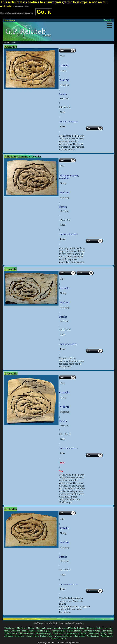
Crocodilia (64, 392)
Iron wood (19, 636)
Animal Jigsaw (43, 631)
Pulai (110, 633)
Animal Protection (12, 631)
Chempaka (9, 636)
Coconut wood (32, 636)
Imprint (63, 623)
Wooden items (107, 636)
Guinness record (72, 633)
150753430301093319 (68, 448)
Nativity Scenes (59, 631)
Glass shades (79, 636)
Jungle (83, 633)
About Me (47, 623)
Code (63, 112)
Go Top (37, 623)
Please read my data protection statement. (16, 13)
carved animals (54, 628)
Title (62, 56)
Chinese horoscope (43, 633)
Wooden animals (26, 633)
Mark (62, 50)
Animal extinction (105, 628)
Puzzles (63, 94)
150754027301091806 (68, 234)
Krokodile (64, 66)
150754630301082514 (68, 584)
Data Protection (76, 623)
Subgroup (65, 85)
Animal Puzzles (28, 631)
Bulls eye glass (47, 636)
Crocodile (64, 288)
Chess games (93, 633)
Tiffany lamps (11, 633)
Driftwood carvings (91, 631)
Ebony (104, 633)
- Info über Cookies (21, 7)
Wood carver (10, 628)
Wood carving (93, 636)
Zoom (80, 273)
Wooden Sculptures (63, 636)
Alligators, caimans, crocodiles (69, 177)
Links (56, 623)
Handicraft (22, 628)
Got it (44, 12)
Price (63, 126)
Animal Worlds (69, 628)
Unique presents (74, 631)
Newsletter (9, 20)
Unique (31, 628)
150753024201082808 (68, 122)
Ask (88, 128)
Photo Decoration (58, 639)
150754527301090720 (68, 344)
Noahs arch (58, 633)
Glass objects (107, 631)
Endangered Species (86, 628)
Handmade (41, 628)
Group (63, 71)
